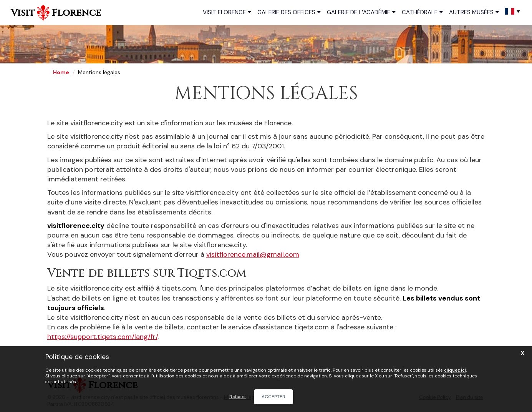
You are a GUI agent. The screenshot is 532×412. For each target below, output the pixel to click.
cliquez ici (455, 370)
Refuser (238, 397)
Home (61, 72)
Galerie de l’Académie (361, 12)
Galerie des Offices (289, 12)
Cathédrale (422, 12)
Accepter (273, 397)
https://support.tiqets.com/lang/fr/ (102, 337)
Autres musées (474, 12)
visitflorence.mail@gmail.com (253, 254)
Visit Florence (227, 12)
